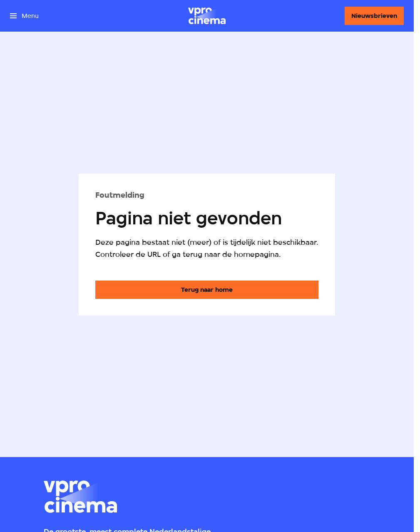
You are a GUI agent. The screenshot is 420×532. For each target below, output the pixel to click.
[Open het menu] (24, 16)
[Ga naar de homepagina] (207, 290)
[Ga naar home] (207, 16)
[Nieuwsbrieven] (374, 16)
